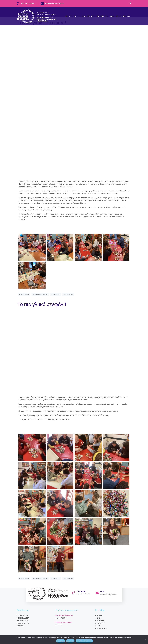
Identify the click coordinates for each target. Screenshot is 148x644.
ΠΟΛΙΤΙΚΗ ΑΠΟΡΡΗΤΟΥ (84, 641)
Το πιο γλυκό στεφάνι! (42, 304)
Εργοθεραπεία (24, 294)
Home (69, 16)
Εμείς (77, 16)
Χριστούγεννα (68, 294)
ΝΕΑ (112, 16)
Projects (102, 16)
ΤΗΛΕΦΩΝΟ (81, 591)
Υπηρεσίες (88, 16)
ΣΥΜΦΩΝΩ (61, 641)
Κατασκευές (55, 294)
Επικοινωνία (123, 16)
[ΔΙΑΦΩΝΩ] (145, 640)
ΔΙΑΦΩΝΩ (70, 641)
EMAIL (103, 591)
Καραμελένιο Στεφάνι (40, 294)
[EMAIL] (97, 593)
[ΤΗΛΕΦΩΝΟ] (73, 593)
